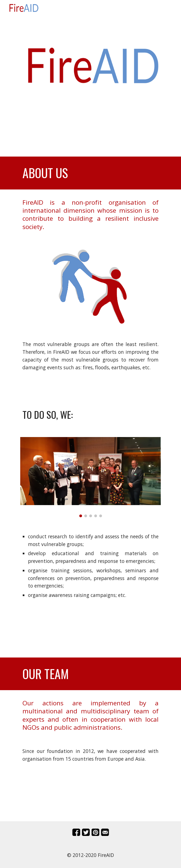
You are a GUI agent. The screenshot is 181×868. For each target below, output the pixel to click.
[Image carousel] (90, 477)
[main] (90, 97)
